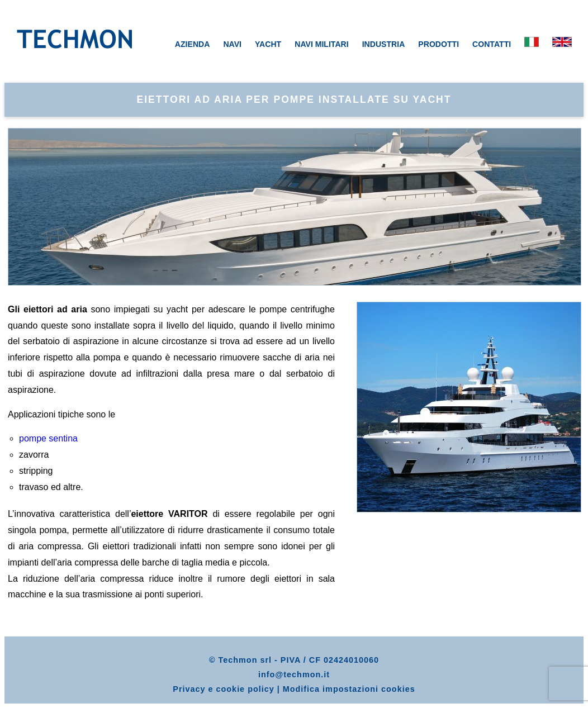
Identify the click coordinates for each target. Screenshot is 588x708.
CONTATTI (492, 44)
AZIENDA (193, 44)
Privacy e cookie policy (223, 689)
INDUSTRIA (384, 44)
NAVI (232, 44)
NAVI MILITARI (321, 44)
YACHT (268, 44)
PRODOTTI (438, 44)
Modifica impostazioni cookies (349, 689)
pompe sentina (48, 438)
